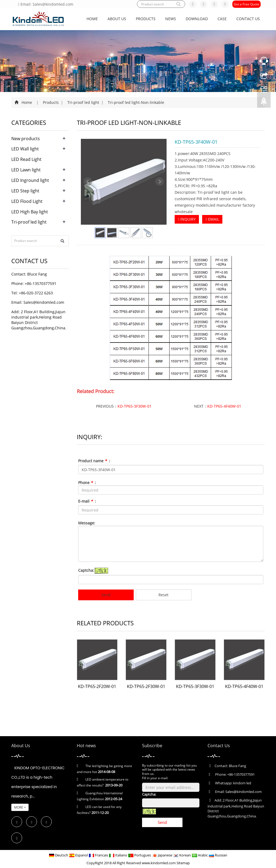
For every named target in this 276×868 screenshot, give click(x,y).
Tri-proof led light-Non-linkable (135, 102)
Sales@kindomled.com (44, 302)
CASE (222, 19)
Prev (88, 182)
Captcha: (86, 570)
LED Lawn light (26, 170)
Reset (163, 595)
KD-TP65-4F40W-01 (224, 406)
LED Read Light (26, 159)
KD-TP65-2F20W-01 (97, 686)
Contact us (248, 19)
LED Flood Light (27, 201)
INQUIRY (187, 219)
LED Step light (25, 191)
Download (197, 19)
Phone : (87, 483)
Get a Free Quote (246, 4)
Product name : (94, 461)
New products (26, 139)
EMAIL (212, 219)
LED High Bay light (30, 212)
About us (117, 19)
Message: (87, 523)
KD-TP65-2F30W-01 (146, 686)
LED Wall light (25, 149)
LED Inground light (30, 180)
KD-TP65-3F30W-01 (134, 406)
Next (160, 182)
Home (92, 19)
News (171, 19)
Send (106, 595)
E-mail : (87, 501)
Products (146, 19)
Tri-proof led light (83, 102)
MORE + (20, 807)
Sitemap (183, 863)
